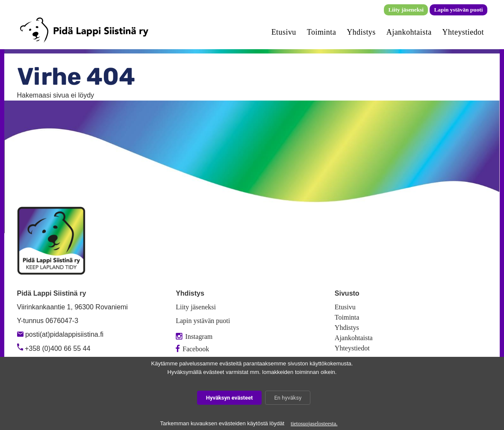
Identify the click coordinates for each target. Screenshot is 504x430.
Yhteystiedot (463, 32)
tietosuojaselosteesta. (314, 423)
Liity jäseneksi (406, 10)
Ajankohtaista (409, 32)
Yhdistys (361, 32)
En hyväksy (288, 398)
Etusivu (284, 32)
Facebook (192, 349)
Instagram (194, 337)
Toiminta (321, 32)
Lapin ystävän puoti (458, 10)
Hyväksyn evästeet (230, 398)
